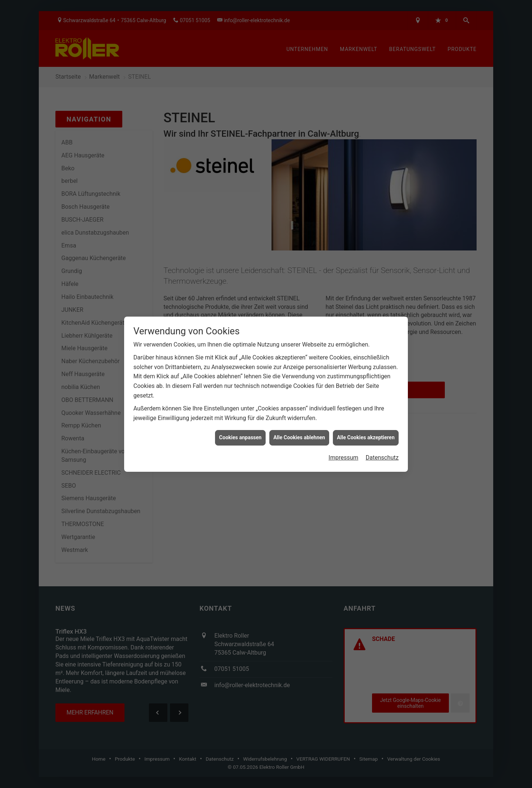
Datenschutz (382, 438)
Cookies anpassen (240, 418)
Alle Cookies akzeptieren (366, 418)
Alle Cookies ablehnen (299, 418)
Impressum (343, 438)
